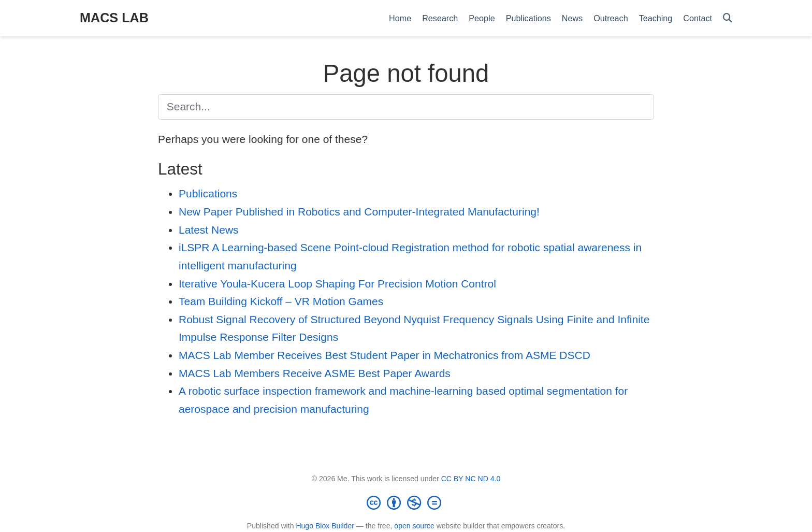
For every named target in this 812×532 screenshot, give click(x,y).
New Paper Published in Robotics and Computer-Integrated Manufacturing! (359, 212)
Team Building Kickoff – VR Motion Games (281, 301)
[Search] (728, 18)
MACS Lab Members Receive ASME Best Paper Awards (315, 373)
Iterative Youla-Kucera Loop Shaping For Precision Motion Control (337, 284)
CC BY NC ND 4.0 (471, 479)
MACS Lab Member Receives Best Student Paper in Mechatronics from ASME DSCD (385, 355)
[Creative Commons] (406, 502)
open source (414, 526)
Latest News (209, 230)
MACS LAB (114, 18)
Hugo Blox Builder (325, 526)
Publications (208, 193)
